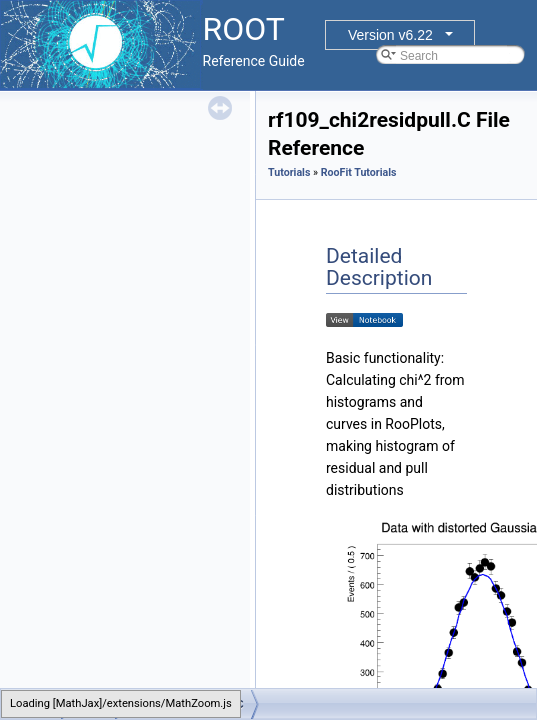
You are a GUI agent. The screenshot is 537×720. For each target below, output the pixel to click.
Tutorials (289, 172)
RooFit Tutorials (359, 172)
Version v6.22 (390, 35)
